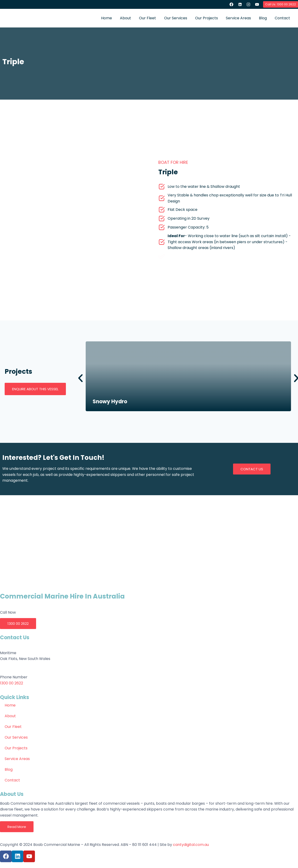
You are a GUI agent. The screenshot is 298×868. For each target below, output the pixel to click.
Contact (282, 18)
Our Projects (207, 18)
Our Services (176, 18)
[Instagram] (248, 4)
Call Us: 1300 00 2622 (281, 4)
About (125, 18)
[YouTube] (257, 4)
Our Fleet (147, 18)
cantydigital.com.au (191, 845)
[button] (80, 378)
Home (107, 18)
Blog (263, 18)
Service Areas (238, 18)
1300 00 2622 (12, 683)
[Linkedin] (240, 4)
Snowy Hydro (110, 402)
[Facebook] (231, 4)
